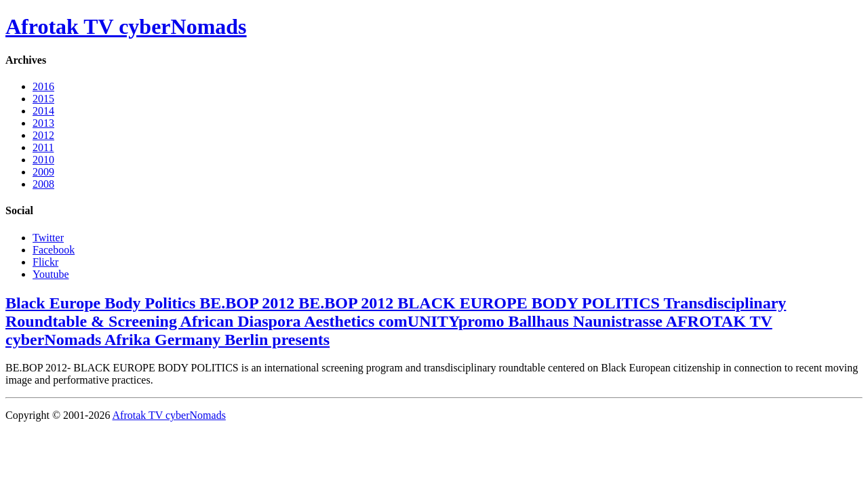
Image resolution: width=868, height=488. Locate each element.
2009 (43, 172)
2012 (43, 135)
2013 (43, 123)
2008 (43, 184)
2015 (43, 99)
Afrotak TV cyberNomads (126, 26)
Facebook (54, 250)
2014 (43, 111)
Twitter (48, 238)
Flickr (45, 262)
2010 (43, 160)
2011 (43, 147)
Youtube (51, 274)
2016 (43, 86)
